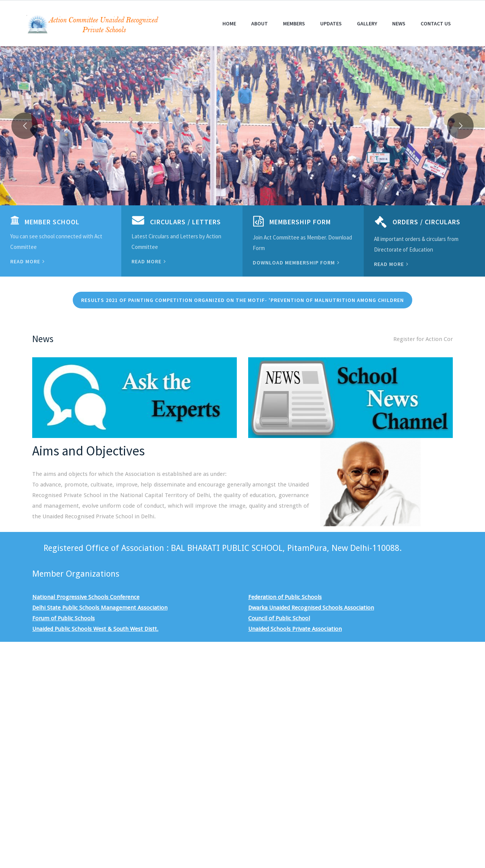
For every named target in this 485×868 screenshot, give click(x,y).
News (399, 23)
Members (294, 23)
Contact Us (436, 23)
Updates (331, 23)
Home (229, 23)
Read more (27, 261)
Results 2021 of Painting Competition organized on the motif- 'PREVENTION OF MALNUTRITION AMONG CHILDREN (242, 300)
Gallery (367, 23)
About (260, 23)
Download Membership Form (296, 263)
